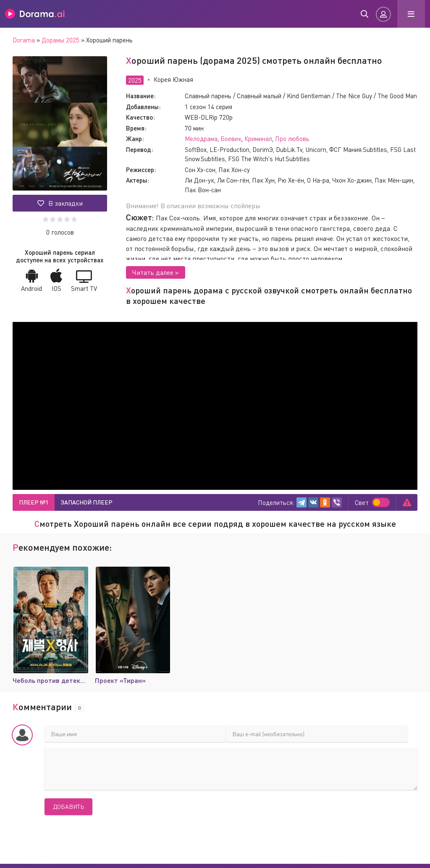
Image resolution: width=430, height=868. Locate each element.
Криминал (258, 139)
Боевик (231, 139)
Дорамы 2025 (60, 40)
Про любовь (292, 139)
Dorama (24, 40)
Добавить (68, 807)
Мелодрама (201, 139)
